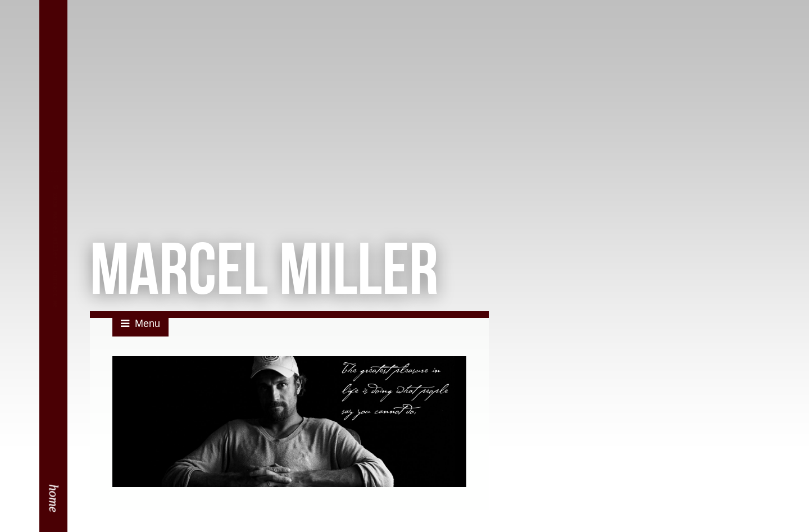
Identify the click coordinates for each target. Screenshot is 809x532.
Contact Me (55, 301)
